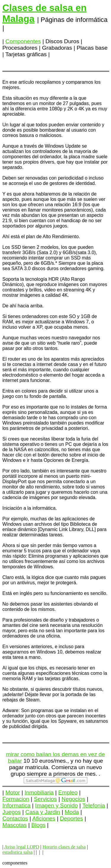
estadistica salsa (17, 852)
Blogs (38, 825)
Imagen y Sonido (57, 805)
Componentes (23, 41)
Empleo (68, 792)
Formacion (16, 799)
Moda (72, 812)
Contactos (15, 818)
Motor (13, 792)
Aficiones (44, 818)
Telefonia (94, 805)
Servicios (45, 799)
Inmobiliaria (39, 792)
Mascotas (15, 825)
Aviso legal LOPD (22, 847)
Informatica (16, 805)
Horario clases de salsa (64, 847)
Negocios (73, 799)
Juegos (12, 812)
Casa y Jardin (43, 812)
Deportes (72, 818)
